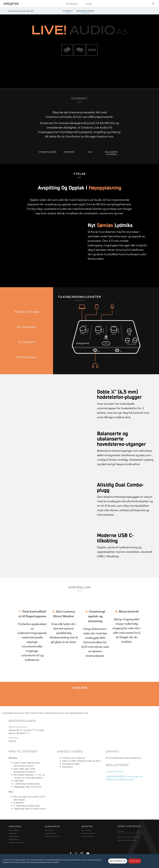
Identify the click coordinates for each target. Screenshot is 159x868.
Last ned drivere (115, 771)
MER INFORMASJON (118, 861)
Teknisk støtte (50, 833)
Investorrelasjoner (88, 833)
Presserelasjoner (88, 836)
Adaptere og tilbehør (17, 843)
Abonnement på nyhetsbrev (129, 837)
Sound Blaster (14, 830)
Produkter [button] (72, 4)
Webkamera (13, 839)
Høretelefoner (14, 836)
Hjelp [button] (89, 4)
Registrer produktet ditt (127, 840)
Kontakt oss (50, 830)
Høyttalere (13, 833)
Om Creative (86, 830)
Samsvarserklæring (52, 836)
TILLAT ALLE (135, 861)
